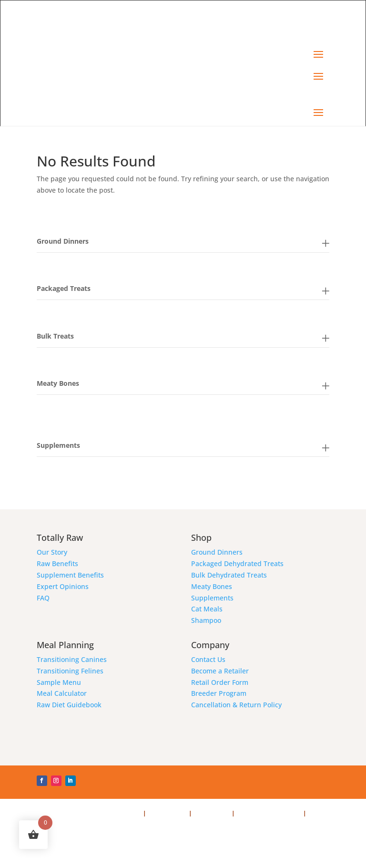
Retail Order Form (220, 682)
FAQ (43, 598)
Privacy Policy (168, 813)
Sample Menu (59, 682)
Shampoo (206, 620)
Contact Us (208, 659)
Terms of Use (212, 813)
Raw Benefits (57, 563)
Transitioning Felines (70, 671)
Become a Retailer (220, 671)
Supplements (212, 598)
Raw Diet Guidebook (69, 705)
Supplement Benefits (70, 575)
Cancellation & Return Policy (236, 705)
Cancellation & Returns (270, 813)
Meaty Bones (212, 586)
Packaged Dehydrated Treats (237, 563)
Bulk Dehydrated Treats (229, 575)
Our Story (52, 552)
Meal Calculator (62, 693)
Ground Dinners (217, 552)
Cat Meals (207, 609)
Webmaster (53, 824)
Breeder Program (219, 693)
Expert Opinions (63, 586)
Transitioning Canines (72, 659)
